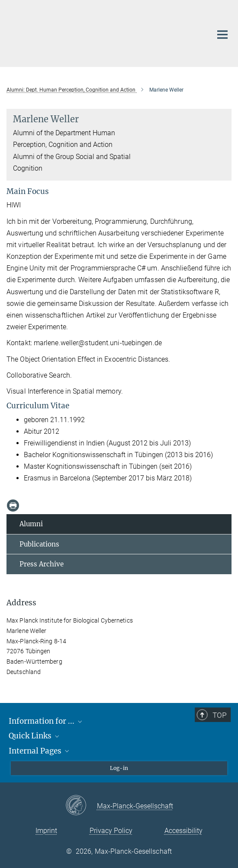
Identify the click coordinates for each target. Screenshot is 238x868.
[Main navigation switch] (222, 35)
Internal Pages (40, 751)
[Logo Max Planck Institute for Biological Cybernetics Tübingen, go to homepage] (103, 32)
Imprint (46, 831)
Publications (39, 544)
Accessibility (183, 831)
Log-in (119, 768)
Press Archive (42, 564)
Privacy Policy (111, 831)
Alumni (31, 524)
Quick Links (35, 736)
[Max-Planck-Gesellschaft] (81, 806)
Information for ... (46, 721)
